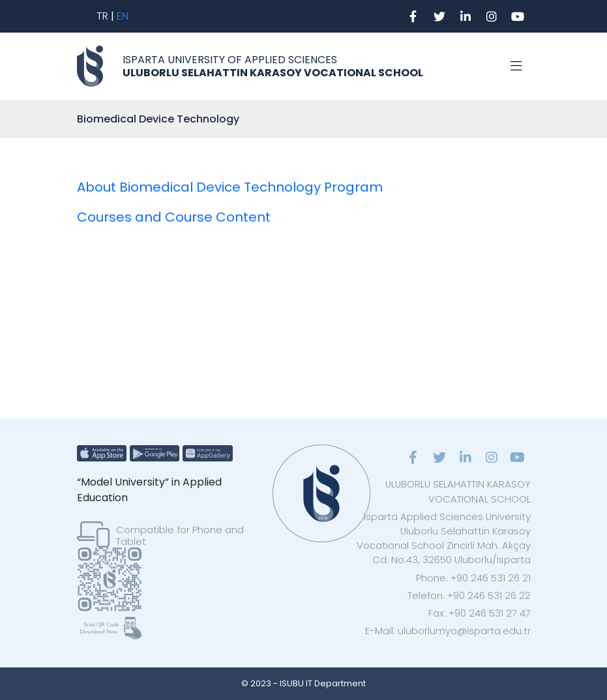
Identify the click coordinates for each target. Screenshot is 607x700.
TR (102, 16)
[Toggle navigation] (516, 66)
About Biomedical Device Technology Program (230, 187)
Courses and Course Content (174, 217)
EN (123, 16)
